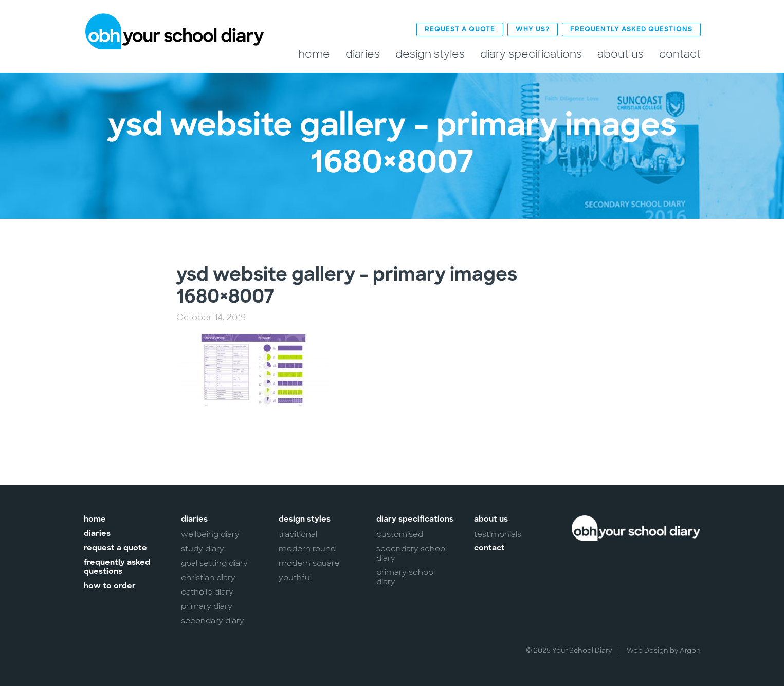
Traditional (298, 534)
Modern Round (307, 549)
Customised (400, 534)
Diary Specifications (531, 54)
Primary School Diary (406, 577)
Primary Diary (207, 606)
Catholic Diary (207, 592)
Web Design (648, 650)
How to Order (110, 587)
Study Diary (203, 549)
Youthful (295, 578)
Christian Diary (208, 578)
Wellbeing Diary (210, 534)
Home (314, 54)
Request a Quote (460, 30)
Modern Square (309, 563)
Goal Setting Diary (214, 563)
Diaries (363, 54)
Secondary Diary (213, 621)
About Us (621, 54)
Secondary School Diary (412, 553)
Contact (680, 54)
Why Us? (533, 30)
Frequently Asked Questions (631, 30)
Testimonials (498, 534)
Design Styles (430, 54)
